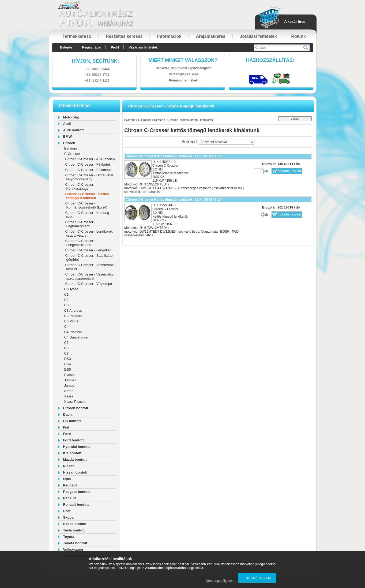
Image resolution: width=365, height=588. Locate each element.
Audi (67, 124)
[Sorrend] (227, 142)
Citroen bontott (76, 408)
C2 (67, 300)
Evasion (70, 375)
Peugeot (70, 485)
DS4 (68, 364)
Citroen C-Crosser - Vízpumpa (89, 284)
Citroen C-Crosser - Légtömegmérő (80, 224)
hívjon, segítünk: (95, 61)
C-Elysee (71, 289)
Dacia (68, 414)
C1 (67, 294)
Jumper (70, 380)
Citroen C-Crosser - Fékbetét (88, 164)
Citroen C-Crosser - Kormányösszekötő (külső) (86, 205)
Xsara (69, 396)
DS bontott (72, 421)
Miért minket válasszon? (183, 60)
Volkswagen (73, 550)
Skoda (68, 517)
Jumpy (69, 386)
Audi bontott (74, 130)
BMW (68, 137)
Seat (67, 511)
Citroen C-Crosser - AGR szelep (90, 159)
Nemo (69, 391)
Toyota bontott (75, 543)
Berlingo (71, 148)
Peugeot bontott (77, 492)
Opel (67, 479)
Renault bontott (76, 505)
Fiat (66, 427)
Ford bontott (74, 440)
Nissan (69, 466)
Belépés (66, 47)
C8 (67, 353)
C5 (67, 343)
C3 (67, 305)
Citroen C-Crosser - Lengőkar (88, 250)
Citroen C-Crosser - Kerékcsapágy (80, 187)
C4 (67, 327)
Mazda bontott (75, 459)
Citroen (69, 143)
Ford (67, 434)
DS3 (68, 359)
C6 (67, 348)
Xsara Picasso (75, 402)
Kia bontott (72, 453)
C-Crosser (72, 154)
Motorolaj (71, 117)
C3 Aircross (73, 310)
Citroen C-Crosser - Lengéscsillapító (80, 243)
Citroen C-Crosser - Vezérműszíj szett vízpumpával (90, 276)
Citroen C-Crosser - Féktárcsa (89, 170)
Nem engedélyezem (220, 581)
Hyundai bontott (77, 447)
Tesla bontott (74, 530)
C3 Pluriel (72, 321)
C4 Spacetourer (76, 337)
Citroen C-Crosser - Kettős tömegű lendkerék (87, 196)
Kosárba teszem (289, 171)
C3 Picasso (73, 316)
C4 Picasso (73, 332)
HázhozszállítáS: (270, 60)
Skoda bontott (75, 524)
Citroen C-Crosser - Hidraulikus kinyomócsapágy (90, 177)
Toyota (69, 537)
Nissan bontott (75, 472)
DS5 (68, 369)
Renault (70, 498)
